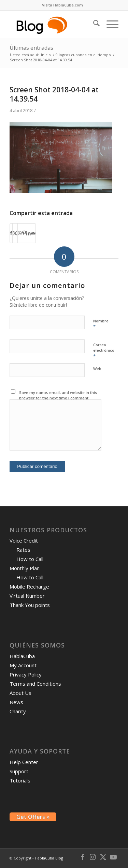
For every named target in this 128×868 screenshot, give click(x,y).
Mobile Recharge (29, 587)
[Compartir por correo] (33, 233)
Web (97, 369)
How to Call (30, 559)
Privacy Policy (26, 674)
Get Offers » (33, 817)
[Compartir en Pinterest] (24, 233)
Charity (18, 711)
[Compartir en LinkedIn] (29, 233)
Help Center (24, 762)
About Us (20, 693)
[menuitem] (62, 5)
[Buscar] (93, 24)
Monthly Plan (25, 568)
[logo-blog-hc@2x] (53, 24)
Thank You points (30, 605)
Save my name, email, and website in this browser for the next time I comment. (58, 395)
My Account (23, 665)
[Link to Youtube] (113, 857)
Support (19, 771)
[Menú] (109, 24)
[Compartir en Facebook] (11, 233)
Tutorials (20, 780)
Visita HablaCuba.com (62, 5)
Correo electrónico (104, 351)
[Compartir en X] (15, 233)
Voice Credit (24, 540)
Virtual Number (27, 596)
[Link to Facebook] (83, 857)
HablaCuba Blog (49, 858)
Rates (23, 550)
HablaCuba (22, 656)
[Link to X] (103, 857)
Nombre (101, 324)
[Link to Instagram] (93, 857)
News (16, 702)
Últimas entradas (31, 48)
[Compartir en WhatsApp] (20, 233)
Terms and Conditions (35, 684)
